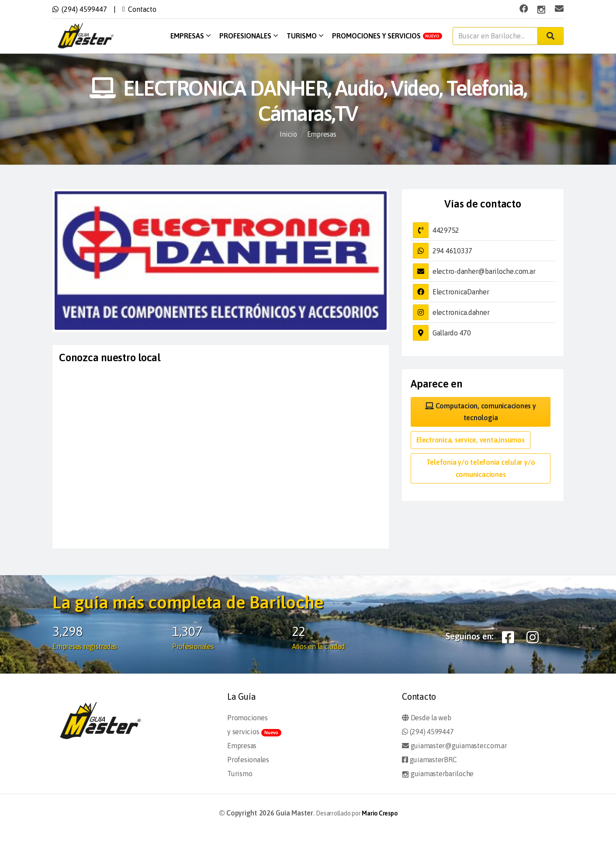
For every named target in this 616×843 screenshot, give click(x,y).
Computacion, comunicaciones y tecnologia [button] (481, 412)
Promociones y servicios (387, 36)
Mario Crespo (379, 813)
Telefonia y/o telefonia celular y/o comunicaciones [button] (481, 468)
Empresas (190, 36)
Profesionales (249, 36)
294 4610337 (452, 251)
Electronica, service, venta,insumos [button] (471, 440)
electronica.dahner (461, 312)
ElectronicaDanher (461, 292)
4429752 (446, 230)
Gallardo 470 (452, 333)
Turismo (305, 36)
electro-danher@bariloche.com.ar (484, 271)
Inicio (288, 134)
